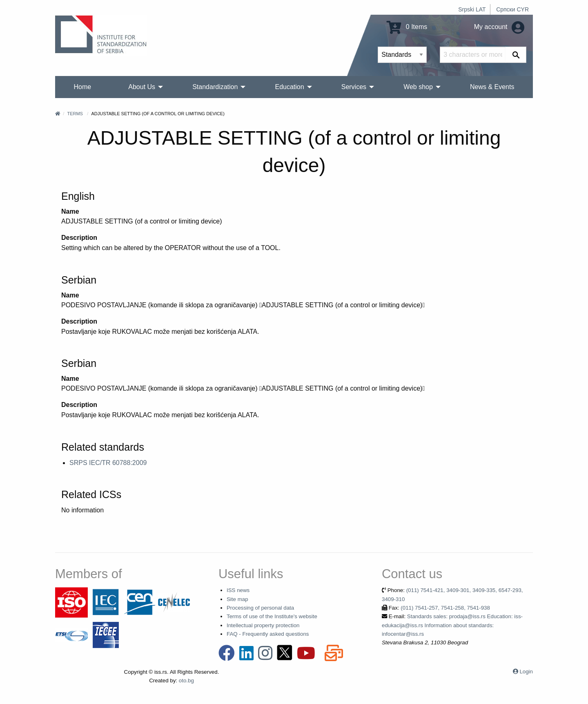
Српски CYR (512, 9)
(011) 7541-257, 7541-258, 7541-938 (445, 608)
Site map (237, 599)
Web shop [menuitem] (418, 87)
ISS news (238, 590)
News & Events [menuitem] (492, 87)
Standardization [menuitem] (215, 87)
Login (526, 672)
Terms (75, 114)
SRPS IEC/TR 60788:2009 (108, 463)
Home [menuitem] (83, 87)
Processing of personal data (260, 608)
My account (499, 27)
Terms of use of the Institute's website (272, 616)
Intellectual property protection (263, 625)
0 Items (407, 27)
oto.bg (186, 681)
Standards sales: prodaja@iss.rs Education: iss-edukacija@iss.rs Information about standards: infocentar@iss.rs (452, 625)
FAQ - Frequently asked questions (268, 634)
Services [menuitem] (354, 87)
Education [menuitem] (289, 87)
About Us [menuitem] (142, 87)
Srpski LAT (472, 9)
